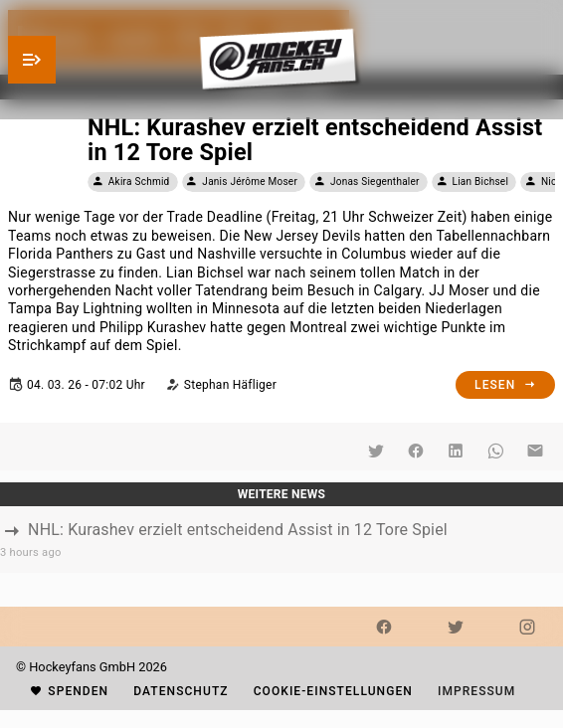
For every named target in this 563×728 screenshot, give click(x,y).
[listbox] (281, 540)
